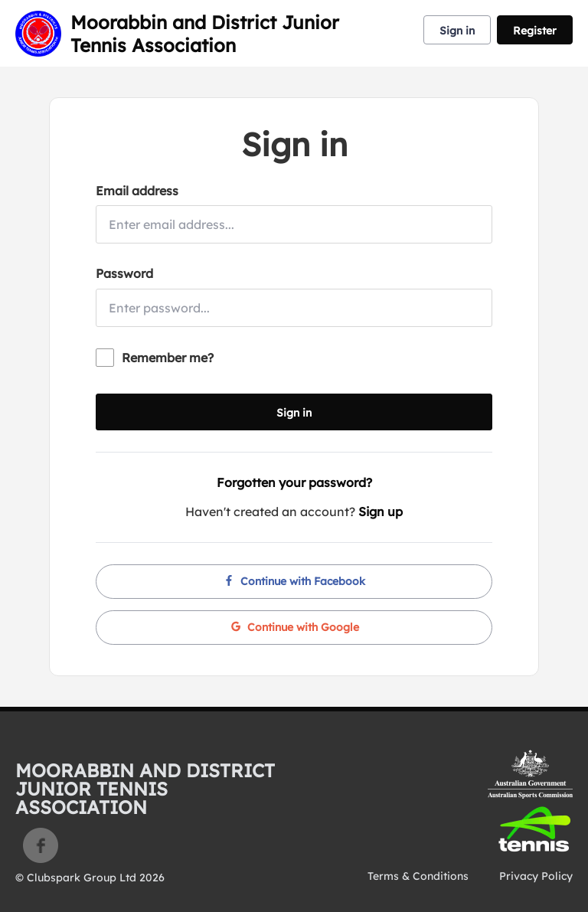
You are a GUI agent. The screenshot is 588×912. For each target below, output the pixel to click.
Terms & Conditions (418, 876)
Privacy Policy (536, 876)
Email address (137, 191)
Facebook (41, 845)
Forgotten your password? (294, 482)
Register (535, 31)
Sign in (457, 31)
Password (124, 273)
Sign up (381, 512)
